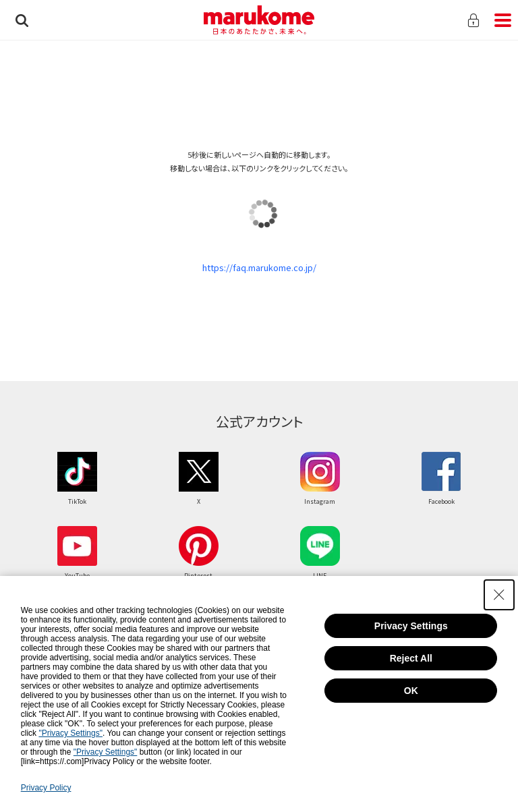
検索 (22, 20)
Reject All (411, 658)
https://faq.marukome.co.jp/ (259, 268)
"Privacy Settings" (70, 733)
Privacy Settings (411, 626)
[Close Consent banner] (499, 595)
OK (411, 691)
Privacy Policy (46, 788)
